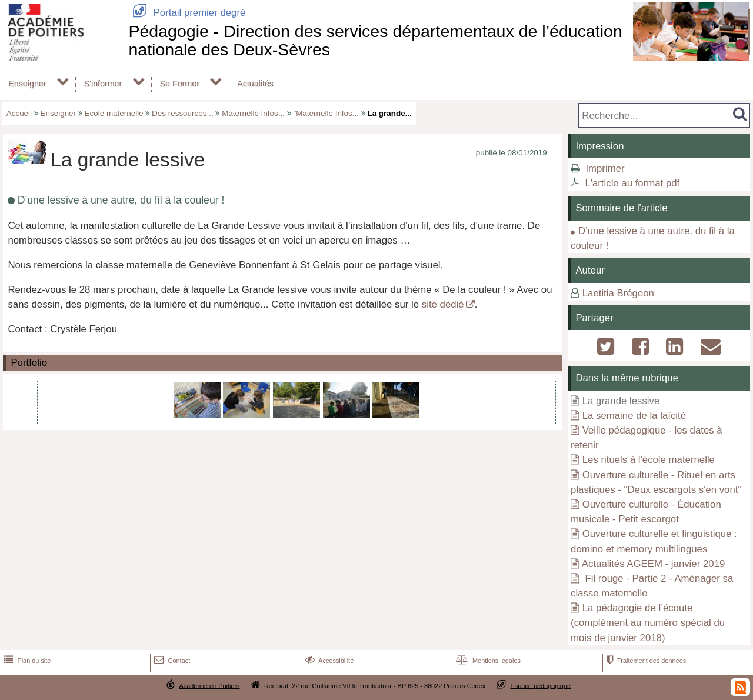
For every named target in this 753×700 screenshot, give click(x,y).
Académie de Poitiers (209, 685)
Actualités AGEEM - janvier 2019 (653, 564)
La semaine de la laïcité (634, 416)
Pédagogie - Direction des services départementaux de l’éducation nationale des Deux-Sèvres (375, 40)
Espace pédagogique (541, 685)
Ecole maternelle (114, 113)
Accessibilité (329, 661)
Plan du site (26, 661)
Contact (171, 661)
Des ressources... (183, 113)
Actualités (255, 84)
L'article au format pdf (632, 183)
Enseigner (27, 84)
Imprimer (605, 169)
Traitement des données (645, 661)
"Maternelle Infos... (326, 113)
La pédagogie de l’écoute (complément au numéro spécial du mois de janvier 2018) (648, 623)
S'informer (103, 84)
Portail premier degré (187, 13)
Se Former (180, 84)
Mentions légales (487, 661)
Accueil (19, 113)
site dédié (443, 304)
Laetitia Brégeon (618, 293)
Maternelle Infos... (253, 113)
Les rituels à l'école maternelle (649, 460)
